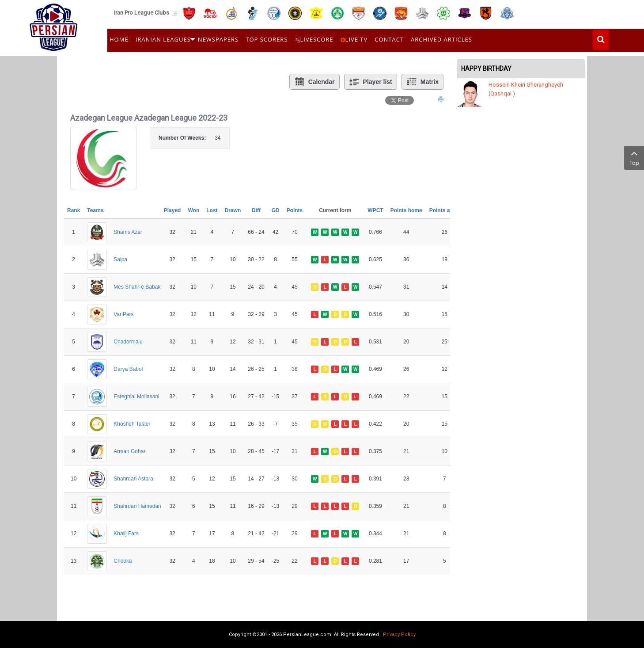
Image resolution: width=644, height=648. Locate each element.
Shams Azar (128, 232)
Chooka (123, 561)
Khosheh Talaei (132, 424)
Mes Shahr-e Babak (137, 287)
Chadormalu (128, 342)
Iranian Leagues (163, 39)
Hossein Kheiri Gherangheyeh (526, 85)
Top (634, 157)
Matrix (422, 82)
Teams (95, 210)
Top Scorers (267, 39)
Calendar (314, 82)
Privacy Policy (399, 635)
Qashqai (501, 93)
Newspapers (218, 39)
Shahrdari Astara (133, 479)
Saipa (120, 259)
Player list (371, 82)
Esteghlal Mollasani (136, 396)
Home (119, 39)
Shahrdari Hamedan (137, 506)
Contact (389, 39)
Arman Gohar (129, 451)
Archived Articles (441, 39)
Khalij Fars (126, 534)
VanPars (123, 314)
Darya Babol (128, 369)
